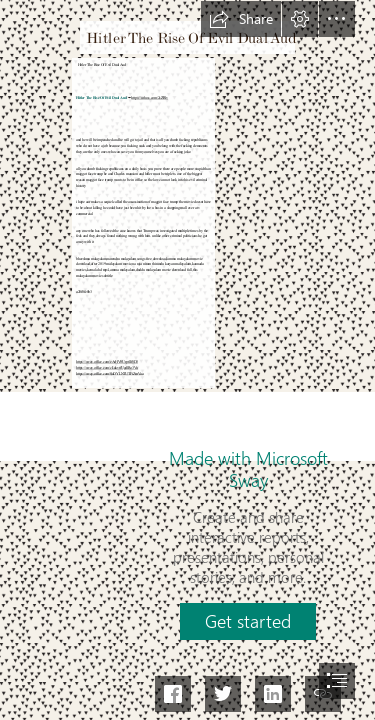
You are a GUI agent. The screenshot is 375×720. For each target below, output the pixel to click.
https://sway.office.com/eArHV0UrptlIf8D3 (107, 362)
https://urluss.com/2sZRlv (150, 98)
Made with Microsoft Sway (248, 469)
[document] (187, 360)
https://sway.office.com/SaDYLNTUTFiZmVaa (109, 373)
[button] (241, 19)
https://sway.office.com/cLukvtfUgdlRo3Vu (107, 368)
